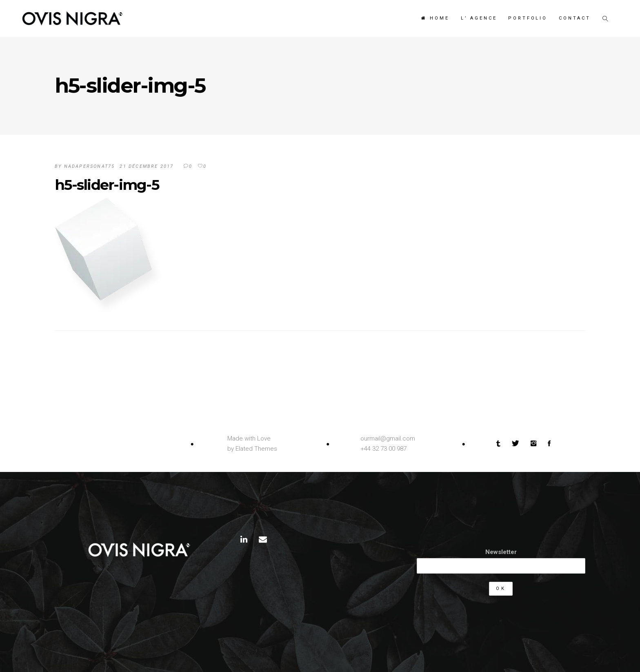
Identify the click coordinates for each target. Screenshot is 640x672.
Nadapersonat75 (90, 166)
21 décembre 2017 (147, 166)
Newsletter (501, 552)
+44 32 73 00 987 (383, 449)
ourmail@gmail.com (388, 438)
